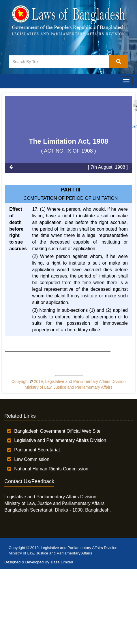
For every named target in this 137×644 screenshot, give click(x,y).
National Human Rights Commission (51, 469)
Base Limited (62, 562)
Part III (71, 190)
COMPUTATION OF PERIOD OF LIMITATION (71, 198)
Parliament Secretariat (37, 450)
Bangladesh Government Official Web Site (57, 431)
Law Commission (32, 459)
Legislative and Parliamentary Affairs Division (60, 440)
